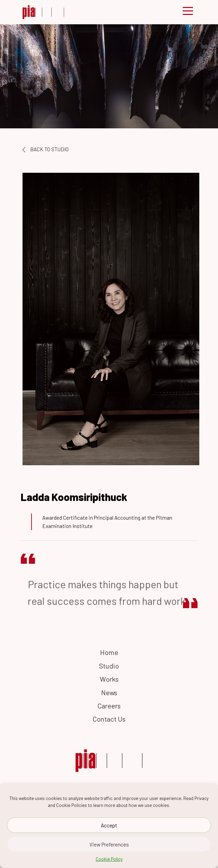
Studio (109, 666)
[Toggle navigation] (188, 12)
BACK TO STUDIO (46, 149)
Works (109, 679)
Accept (109, 826)
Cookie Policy (109, 860)
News (109, 692)
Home (109, 652)
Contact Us (109, 719)
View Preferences (109, 845)
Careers (109, 706)
